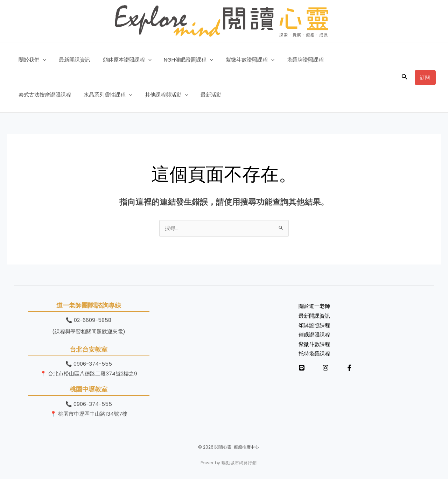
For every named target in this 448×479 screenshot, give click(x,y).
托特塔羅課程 (314, 356)
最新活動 (141, 95)
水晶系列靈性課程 (42, 95)
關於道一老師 (314, 307)
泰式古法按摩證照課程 (349, 60)
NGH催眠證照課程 (181, 60)
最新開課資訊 (71, 60)
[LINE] (302, 369)
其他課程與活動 (98, 95)
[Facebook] (349, 369)
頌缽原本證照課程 (122, 60)
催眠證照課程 (314, 336)
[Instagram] (325, 369)
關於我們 (31, 60)
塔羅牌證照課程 (294, 60)
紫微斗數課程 (314, 346)
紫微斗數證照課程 (241, 60)
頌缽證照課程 (314, 327)
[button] (42, 60)
